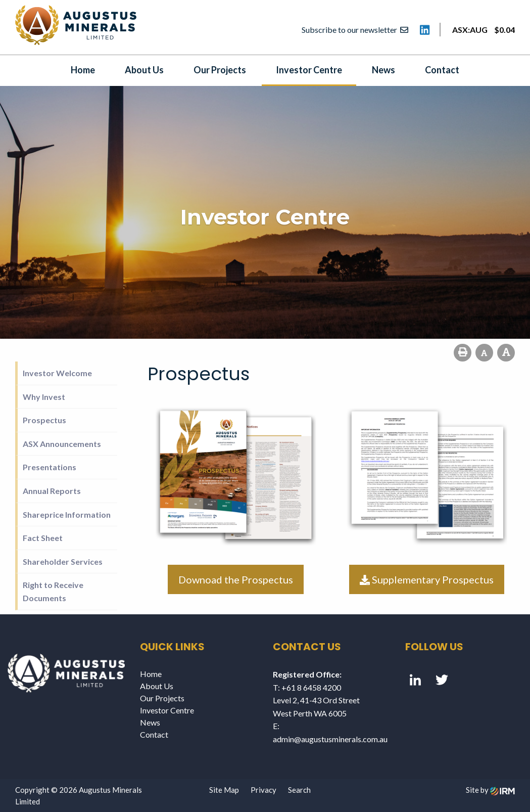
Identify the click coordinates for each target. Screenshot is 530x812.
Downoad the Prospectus (236, 579)
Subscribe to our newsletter (355, 30)
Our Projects (220, 70)
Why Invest (44, 397)
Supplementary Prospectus (427, 579)
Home (83, 70)
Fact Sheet (43, 538)
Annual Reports (52, 491)
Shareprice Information (67, 514)
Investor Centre (309, 70)
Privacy (263, 790)
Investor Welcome (57, 373)
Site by (490, 790)
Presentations (50, 467)
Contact (442, 70)
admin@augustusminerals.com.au (330, 739)
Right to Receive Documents (53, 591)
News (383, 70)
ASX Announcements (62, 444)
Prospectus (44, 420)
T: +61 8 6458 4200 (307, 687)
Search (299, 790)
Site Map (224, 790)
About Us (144, 70)
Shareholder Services (63, 561)
